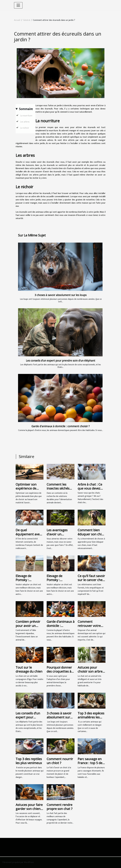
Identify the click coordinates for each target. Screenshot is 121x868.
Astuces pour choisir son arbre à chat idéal (91, 671)
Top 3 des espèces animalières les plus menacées (91, 717)
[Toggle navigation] (18, 5)
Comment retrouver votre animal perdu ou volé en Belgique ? (91, 628)
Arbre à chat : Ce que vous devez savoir (90, 488)
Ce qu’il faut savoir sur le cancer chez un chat (91, 580)
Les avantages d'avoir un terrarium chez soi (60, 534)
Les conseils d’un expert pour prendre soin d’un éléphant (61, 361)
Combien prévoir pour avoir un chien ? (28, 626)
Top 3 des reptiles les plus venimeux (29, 761)
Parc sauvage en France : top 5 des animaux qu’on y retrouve (91, 765)
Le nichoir (25, 128)
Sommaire (26, 109)
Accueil (17, 20)
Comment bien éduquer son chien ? (91, 534)
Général (27, 20)
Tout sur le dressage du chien (29, 669)
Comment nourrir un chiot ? (60, 761)
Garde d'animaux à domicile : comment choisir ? (61, 426)
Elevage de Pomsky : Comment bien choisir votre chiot (29, 582)
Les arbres (25, 122)
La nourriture (26, 116)
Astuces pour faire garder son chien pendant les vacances (29, 811)
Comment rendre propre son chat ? (60, 807)
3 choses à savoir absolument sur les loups (61, 295)
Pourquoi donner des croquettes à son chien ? (59, 671)
